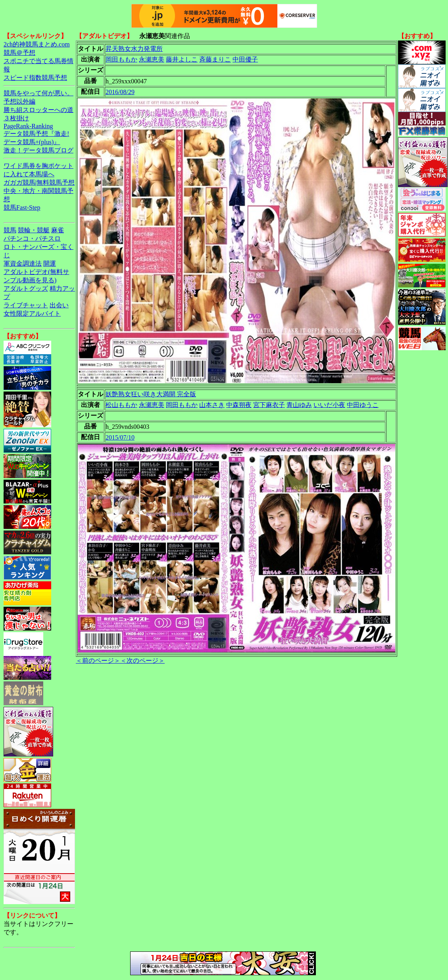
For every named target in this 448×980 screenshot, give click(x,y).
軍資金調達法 (23, 263)
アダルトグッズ (26, 288)
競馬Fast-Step (22, 207)
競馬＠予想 (19, 53)
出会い (59, 305)
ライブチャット (26, 305)
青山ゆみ (299, 405)
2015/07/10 (120, 437)
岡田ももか (121, 59)
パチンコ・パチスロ (32, 238)
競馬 (10, 230)
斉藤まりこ (215, 59)
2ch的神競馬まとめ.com (37, 44)
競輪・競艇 (34, 230)
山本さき (212, 405)
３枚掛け (16, 118)
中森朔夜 (239, 405)
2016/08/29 (120, 92)
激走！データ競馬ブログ (38, 150)
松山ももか (121, 405)
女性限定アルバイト (32, 313)
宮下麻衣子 (269, 405)
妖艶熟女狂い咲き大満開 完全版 (151, 394)
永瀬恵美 (152, 59)
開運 (50, 263)
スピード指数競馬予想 (35, 78)
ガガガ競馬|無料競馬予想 (39, 182)
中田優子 (245, 59)
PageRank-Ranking (28, 126)
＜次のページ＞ (142, 661)
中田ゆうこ (363, 405)
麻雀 (58, 230)
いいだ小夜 (329, 405)
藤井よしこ (182, 59)
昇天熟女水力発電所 (134, 49)
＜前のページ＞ (98, 661)
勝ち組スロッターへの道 (38, 110)
